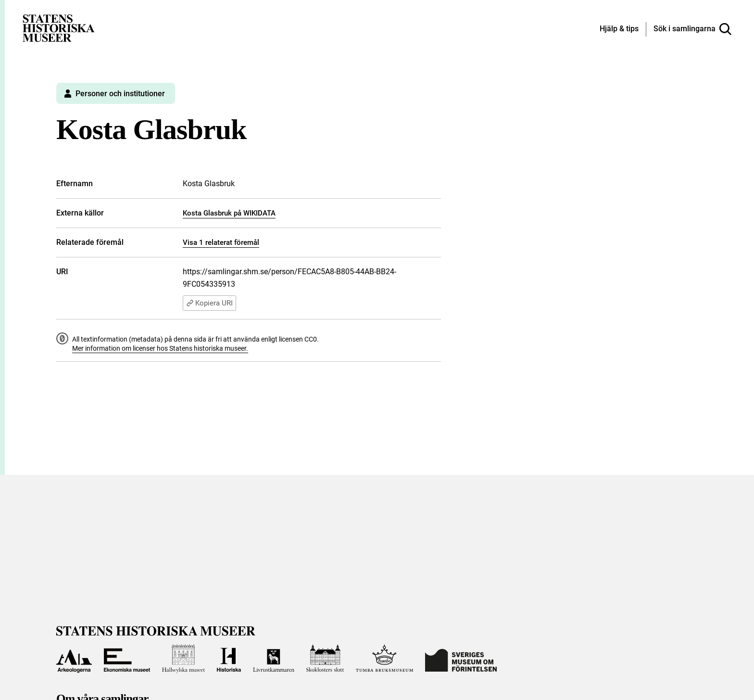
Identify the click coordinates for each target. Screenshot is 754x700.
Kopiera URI (209, 303)
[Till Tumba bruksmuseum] (385, 659)
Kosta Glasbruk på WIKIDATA (229, 213)
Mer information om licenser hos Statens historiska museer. (160, 348)
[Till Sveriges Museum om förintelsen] (461, 659)
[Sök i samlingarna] (692, 29)
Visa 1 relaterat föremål (221, 242)
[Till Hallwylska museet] (183, 659)
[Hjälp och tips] (619, 29)
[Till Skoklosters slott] (325, 659)
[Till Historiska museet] (229, 659)
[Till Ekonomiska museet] (127, 659)
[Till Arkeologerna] (74, 659)
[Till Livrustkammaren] (274, 659)
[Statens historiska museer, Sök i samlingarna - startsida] (59, 28)
